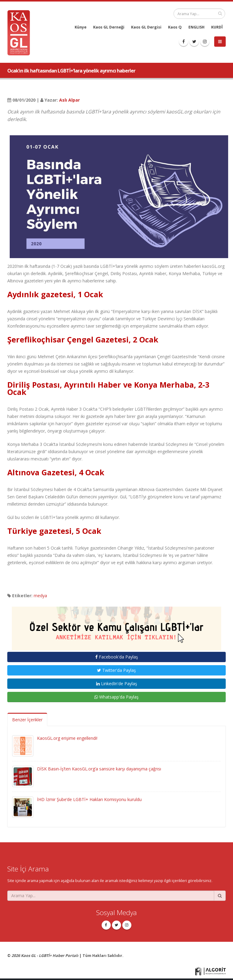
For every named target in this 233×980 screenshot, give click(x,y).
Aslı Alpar (69, 100)
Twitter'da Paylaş (116, 670)
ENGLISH (196, 27)
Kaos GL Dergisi (146, 27)
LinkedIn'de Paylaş (117, 684)
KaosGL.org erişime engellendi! (67, 738)
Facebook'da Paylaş (117, 657)
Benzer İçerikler (27, 720)
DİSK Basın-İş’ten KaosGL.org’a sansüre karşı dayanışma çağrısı (99, 769)
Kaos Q (175, 27)
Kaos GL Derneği (109, 27)
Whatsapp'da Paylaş (116, 697)
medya (40, 596)
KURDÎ (217, 27)
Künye (81, 27)
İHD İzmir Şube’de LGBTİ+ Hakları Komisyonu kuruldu (89, 799)
